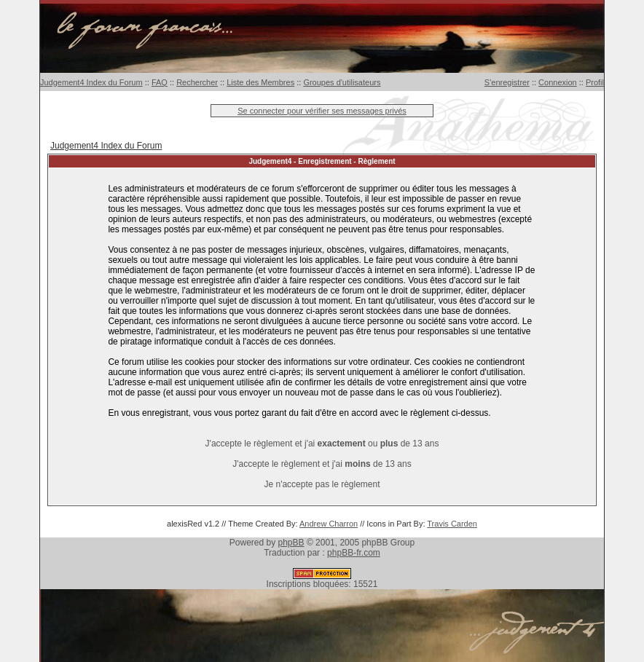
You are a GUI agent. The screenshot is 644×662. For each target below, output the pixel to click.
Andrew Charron (329, 524)
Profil (595, 82)
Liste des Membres (260, 82)
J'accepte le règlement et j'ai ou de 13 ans (322, 444)
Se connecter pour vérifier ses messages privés (322, 111)
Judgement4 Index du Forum (91, 82)
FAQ (160, 82)
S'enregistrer (507, 82)
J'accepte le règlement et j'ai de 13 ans (322, 464)
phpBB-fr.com (354, 553)
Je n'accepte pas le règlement (322, 484)
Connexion (558, 82)
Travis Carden (452, 524)
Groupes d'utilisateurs (342, 82)
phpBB (291, 543)
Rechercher (197, 82)
